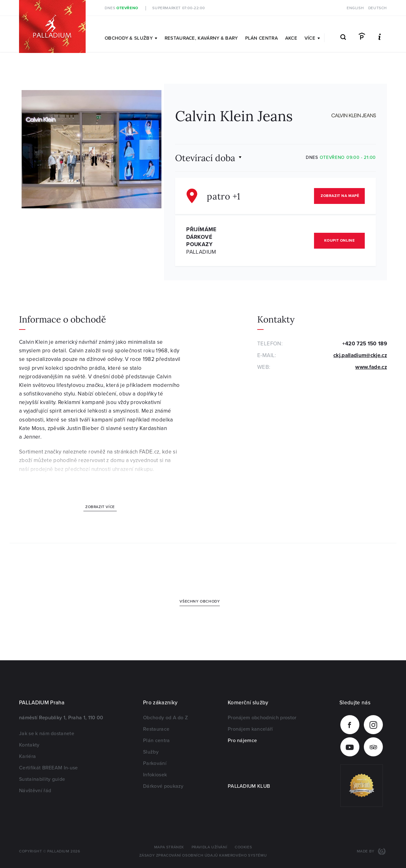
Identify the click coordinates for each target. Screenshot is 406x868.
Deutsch (378, 8)
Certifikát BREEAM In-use (49, 768)
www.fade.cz (371, 367)
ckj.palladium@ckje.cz (360, 355)
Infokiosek (155, 775)
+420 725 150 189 (365, 344)
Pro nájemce (242, 741)
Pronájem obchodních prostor (262, 718)
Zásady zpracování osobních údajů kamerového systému (203, 855)
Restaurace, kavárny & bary (201, 38)
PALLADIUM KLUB (249, 786)
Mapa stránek (169, 847)
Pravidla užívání (210, 847)
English (355, 8)
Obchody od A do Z (165, 718)
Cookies (243, 847)
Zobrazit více (100, 507)
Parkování (155, 763)
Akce (291, 38)
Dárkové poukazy (163, 786)
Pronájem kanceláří (250, 729)
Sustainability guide (42, 779)
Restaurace (156, 729)
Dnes (121, 8)
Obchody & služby (131, 38)
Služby (151, 752)
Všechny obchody (200, 601)
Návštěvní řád (35, 791)
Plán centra (262, 38)
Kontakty (29, 745)
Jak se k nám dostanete (47, 734)
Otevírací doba (205, 157)
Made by (366, 851)
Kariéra (27, 756)
